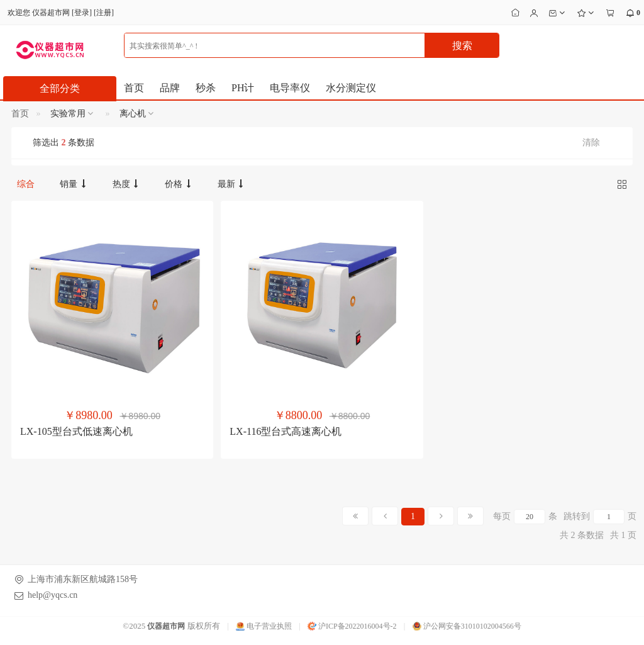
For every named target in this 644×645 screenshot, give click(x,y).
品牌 (170, 88)
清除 (591, 143)
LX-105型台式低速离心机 (76, 431)
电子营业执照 (264, 626)
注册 (104, 13)
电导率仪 (290, 88)
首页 (134, 88)
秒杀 (206, 88)
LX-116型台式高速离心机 (286, 431)
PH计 (243, 88)
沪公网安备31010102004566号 (467, 626)
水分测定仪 (351, 88)
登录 (82, 13)
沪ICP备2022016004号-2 (352, 626)
